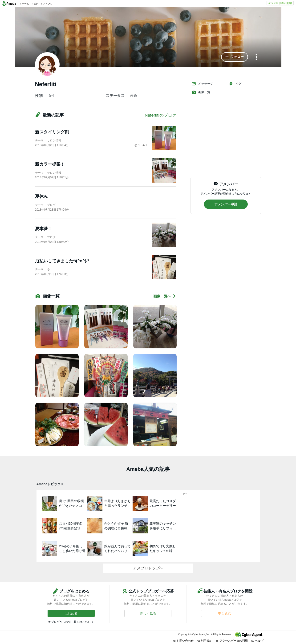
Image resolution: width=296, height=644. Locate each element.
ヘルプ (257, 641)
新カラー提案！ (50, 164)
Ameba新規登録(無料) (280, 3)
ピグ (235, 84)
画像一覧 (201, 92)
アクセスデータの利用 (232, 641)
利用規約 (205, 641)
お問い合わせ (183, 641)
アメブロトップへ (148, 568)
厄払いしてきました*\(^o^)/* (62, 261)
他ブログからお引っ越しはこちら (69, 622)
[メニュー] (256, 57)
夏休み (41, 196)
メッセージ (202, 84)
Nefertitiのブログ (160, 115)
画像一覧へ (165, 296)
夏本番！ (44, 229)
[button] (235, 57)
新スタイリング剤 (52, 132)
